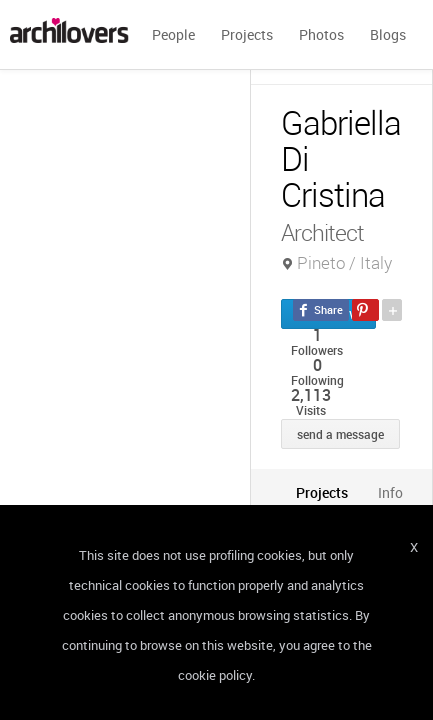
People (173, 34)
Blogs (388, 34)
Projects (247, 34)
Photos (321, 34)
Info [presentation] (390, 492)
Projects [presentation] (322, 492)
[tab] (322, 492)
